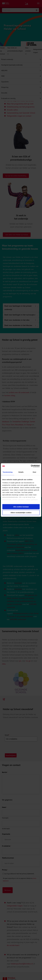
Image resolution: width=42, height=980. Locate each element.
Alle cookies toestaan (21, 507)
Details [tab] (21, 472)
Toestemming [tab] (8, 472)
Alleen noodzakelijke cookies (21, 513)
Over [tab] (34, 472)
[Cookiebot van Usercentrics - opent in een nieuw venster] (31, 466)
